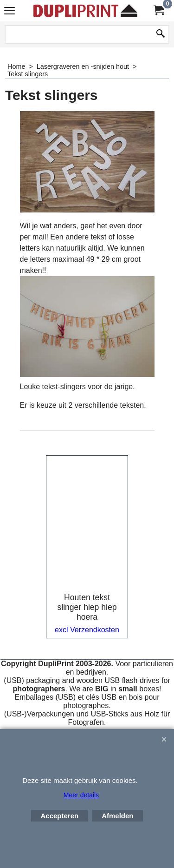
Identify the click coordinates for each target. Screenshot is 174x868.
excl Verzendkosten (87, 630)
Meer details (81, 795)
